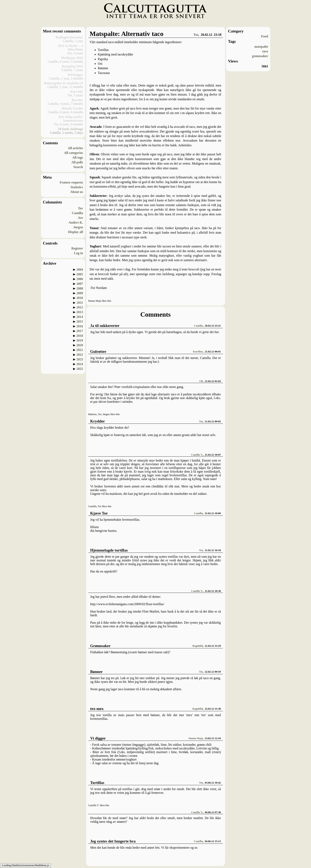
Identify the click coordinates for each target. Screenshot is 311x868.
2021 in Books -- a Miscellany (71, 48)
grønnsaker (260, 56)
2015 (80, 321)
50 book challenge (71, 129)
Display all (75, 232)
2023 (80, 359)
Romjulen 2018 (72, 66)
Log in (78, 253)
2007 (80, 284)
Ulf (201, 381)
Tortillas (97, 783)
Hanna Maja (196, 738)
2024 (80, 364)
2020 (80, 345)
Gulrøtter (98, 351)
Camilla (77, 213)
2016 (80, 326)
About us (77, 192)
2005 (80, 274)
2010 (80, 298)
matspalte (261, 47)
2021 (80, 350)
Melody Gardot (72, 108)
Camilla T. (197, 455)
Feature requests (71, 182)
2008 (80, 288)
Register (77, 248)
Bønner (97, 672)
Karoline (198, 352)
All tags (78, 158)
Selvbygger (75, 75)
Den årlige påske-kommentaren (71, 119)
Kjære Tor (99, 513)
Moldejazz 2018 (72, 58)
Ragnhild (198, 646)
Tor (80, 208)
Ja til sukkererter (105, 326)
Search (78, 167)
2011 (80, 303)
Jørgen (78, 227)
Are (80, 218)
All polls (77, 162)
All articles (75, 148)
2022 (80, 355)
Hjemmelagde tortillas (109, 550)
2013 (80, 312)
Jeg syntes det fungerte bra (113, 841)
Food (265, 36)
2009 (80, 293)
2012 (80, 307)
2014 (80, 317)
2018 (80, 336)
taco (265, 51)
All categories (74, 153)
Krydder (98, 421)
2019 (80, 340)
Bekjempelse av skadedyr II (64, 83)
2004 (80, 270)
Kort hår (77, 92)
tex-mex (97, 709)
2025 (80, 369)
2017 (80, 331)
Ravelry (77, 100)
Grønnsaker (100, 646)
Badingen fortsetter (69, 37)
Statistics (77, 187)
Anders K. (76, 222)
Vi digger (98, 738)
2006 (80, 279)
